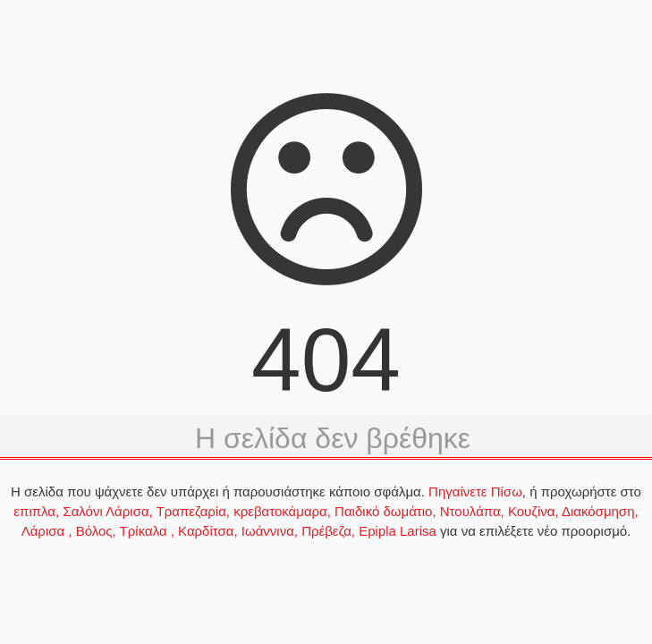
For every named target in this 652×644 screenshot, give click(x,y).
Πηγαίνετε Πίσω (475, 491)
